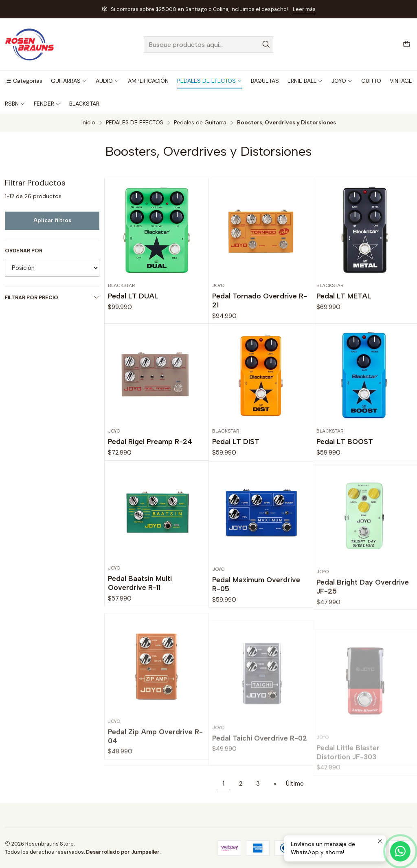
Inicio (88, 123)
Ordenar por (24, 251)
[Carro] (407, 45)
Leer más (304, 9)
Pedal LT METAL (344, 296)
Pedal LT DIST (236, 476)
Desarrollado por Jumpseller (123, 852)
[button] (24, 81)
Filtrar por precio (52, 297)
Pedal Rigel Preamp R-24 (150, 465)
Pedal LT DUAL (133, 296)
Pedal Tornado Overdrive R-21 (260, 300)
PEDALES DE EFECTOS (135, 123)
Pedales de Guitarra (200, 123)
